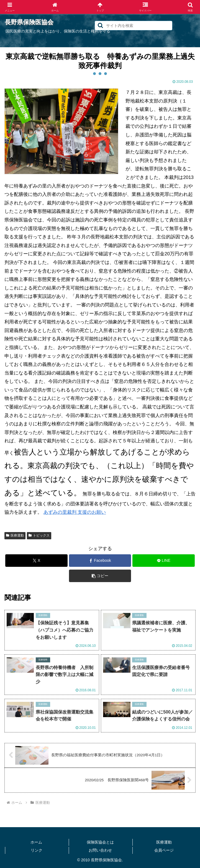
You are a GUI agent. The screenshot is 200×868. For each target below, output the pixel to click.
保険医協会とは (100, 842)
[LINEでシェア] (163, 561)
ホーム (36, 842)
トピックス (39, 535)
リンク (37, 850)
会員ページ (164, 850)
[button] (100, 25)
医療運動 (15, 535)
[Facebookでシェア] (100, 561)
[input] (134, 26)
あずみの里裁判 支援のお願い (75, 512)
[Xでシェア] (36, 561)
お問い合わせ (100, 850)
